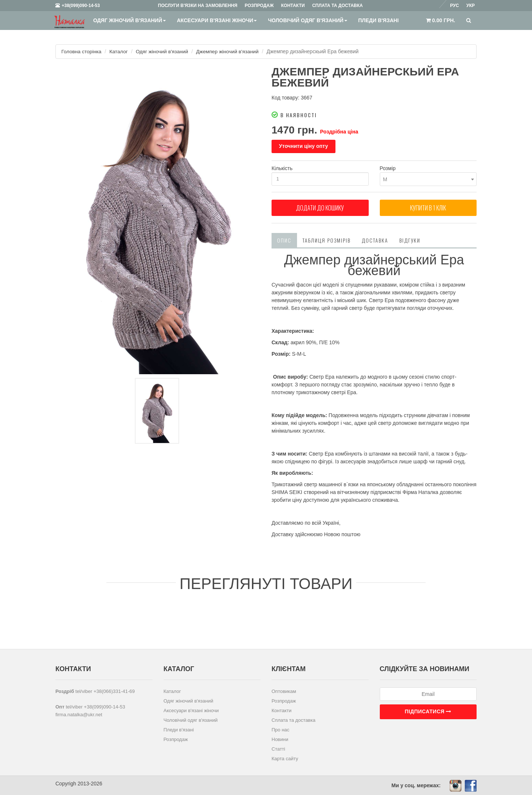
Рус (454, 6)
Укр (470, 6)
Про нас (280, 729)
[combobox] (428, 179)
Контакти (282, 710)
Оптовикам (284, 691)
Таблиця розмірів (327, 240)
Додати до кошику (320, 209)
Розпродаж (176, 739)
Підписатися (428, 711)
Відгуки (410, 240)
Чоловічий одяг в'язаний (307, 20)
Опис (284, 240)
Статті (278, 749)
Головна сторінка (82, 51)
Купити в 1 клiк (428, 209)
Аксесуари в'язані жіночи (217, 20)
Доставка (375, 240)
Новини (280, 739)
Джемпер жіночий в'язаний (231, 51)
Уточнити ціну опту (303, 146)
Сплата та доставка (294, 720)
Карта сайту (285, 758)
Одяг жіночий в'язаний (129, 20)
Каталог (120, 51)
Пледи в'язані (378, 20)
